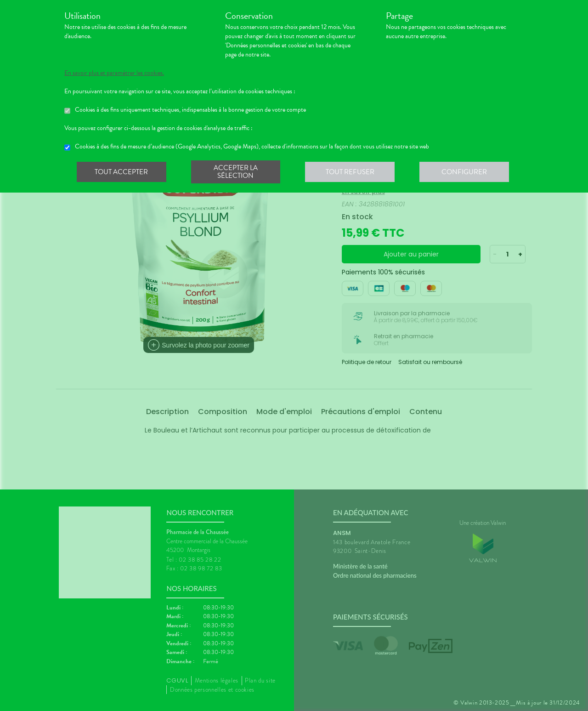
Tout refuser (352, 172)
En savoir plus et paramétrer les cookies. (114, 73)
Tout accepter (122, 172)
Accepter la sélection (237, 172)
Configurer (466, 172)
